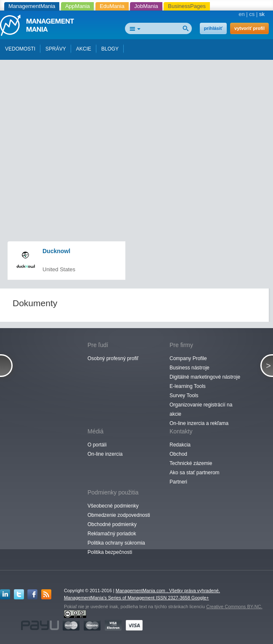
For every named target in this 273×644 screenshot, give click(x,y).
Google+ (200, 598)
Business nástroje (190, 368)
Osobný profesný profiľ (113, 358)
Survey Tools (184, 395)
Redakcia (180, 445)
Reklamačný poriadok (112, 534)
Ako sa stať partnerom (195, 473)
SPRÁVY (56, 49)
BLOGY (110, 49)
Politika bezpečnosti (110, 552)
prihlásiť (213, 28)
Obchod (178, 454)
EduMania (112, 6)
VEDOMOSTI (20, 49)
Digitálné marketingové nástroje (205, 377)
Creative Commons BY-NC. (234, 607)
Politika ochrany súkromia (116, 543)
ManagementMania (32, 6)
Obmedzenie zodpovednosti (119, 515)
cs (252, 14)
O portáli (97, 445)
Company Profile (188, 358)
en (241, 14)
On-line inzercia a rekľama (199, 423)
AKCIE (84, 49)
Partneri (178, 482)
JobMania (146, 6)
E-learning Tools (188, 386)
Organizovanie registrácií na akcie (201, 409)
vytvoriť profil (249, 28)
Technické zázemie (191, 463)
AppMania (78, 6)
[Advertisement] (140, 115)
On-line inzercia (105, 454)
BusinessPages (187, 6)
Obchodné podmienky (112, 524)
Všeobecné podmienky (113, 506)
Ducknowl (56, 251)
